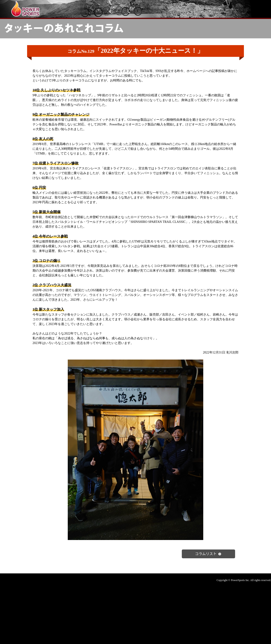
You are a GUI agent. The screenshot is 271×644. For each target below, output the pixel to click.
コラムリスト (208, 554)
